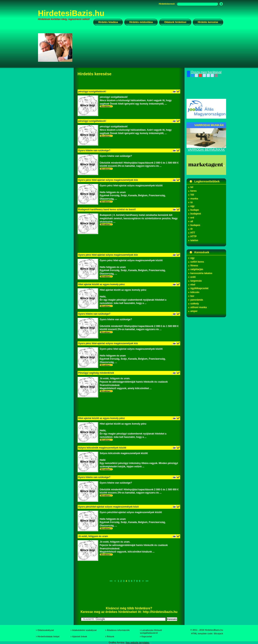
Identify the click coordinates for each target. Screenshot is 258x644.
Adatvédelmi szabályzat (85, 630)
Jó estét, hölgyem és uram (93, 536)
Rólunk (111, 636)
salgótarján (197, 269)
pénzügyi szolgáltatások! (92, 91)
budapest (196, 214)
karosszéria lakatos (201, 273)
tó (192, 202)
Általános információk (118, 630)
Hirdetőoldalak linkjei (49, 636)
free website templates (137, 643)
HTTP (194, 236)
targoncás (196, 281)
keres (194, 191)
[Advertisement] (150, 47)
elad (193, 285)
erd (192, 218)
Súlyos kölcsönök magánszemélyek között (102, 448)
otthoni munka (199, 307)
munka (194, 199)
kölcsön (195, 292)
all (192, 221)
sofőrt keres (197, 262)
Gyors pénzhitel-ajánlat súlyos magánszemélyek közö (109, 507)
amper (194, 311)
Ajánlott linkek (80, 636)
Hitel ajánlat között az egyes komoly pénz (101, 284)
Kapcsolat (147, 636)
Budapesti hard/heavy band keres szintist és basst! (107, 210)
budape (195, 210)
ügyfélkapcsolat (199, 288)
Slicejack (218, 634)
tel (192, 187)
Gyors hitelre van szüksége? (94, 151)
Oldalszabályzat (46, 630)
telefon (194, 240)
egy (193, 206)
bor (192, 296)
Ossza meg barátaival (204, 72)
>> (147, 581)
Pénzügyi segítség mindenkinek (96, 373)
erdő (193, 277)
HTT (193, 233)
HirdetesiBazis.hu (71, 13)
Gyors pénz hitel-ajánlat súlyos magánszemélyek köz (108, 180)
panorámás (197, 300)
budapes (195, 225)
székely (195, 304)
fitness (194, 266)
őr (192, 229)
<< (111, 581)
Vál (192, 195)
